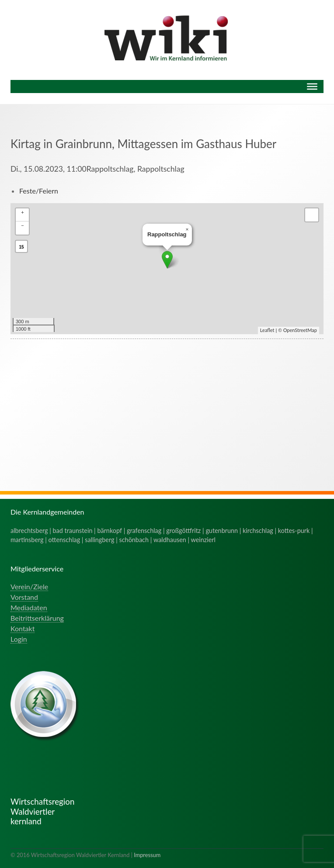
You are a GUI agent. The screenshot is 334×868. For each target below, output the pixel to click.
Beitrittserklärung (37, 618)
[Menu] (312, 86)
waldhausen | (172, 540)
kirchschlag (258, 531)
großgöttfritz (183, 531)
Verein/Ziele (29, 586)
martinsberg (27, 540)
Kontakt (23, 628)
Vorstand (24, 597)
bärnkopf (110, 531)
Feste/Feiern (39, 191)
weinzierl (203, 540)
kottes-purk (294, 531)
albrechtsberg (29, 531)
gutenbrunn (222, 531)
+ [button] (23, 212)
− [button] (23, 225)
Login (19, 639)
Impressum (147, 855)
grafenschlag (144, 531)
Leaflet (267, 330)
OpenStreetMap (300, 330)
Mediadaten (29, 607)
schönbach (134, 540)
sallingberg (99, 540)
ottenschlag (64, 540)
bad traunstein (73, 531)
